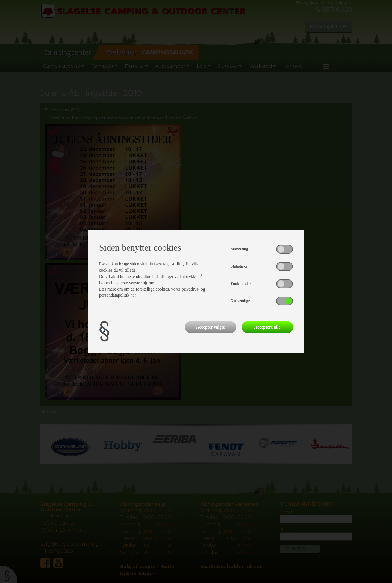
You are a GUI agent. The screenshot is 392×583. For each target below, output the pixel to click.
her (133, 295)
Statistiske (239, 266)
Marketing (239, 249)
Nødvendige (240, 301)
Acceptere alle (267, 327)
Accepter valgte (211, 327)
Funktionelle (241, 284)
